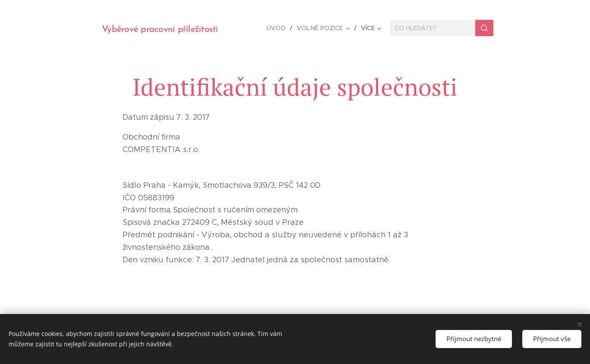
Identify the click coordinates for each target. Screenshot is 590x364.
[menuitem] (280, 28)
